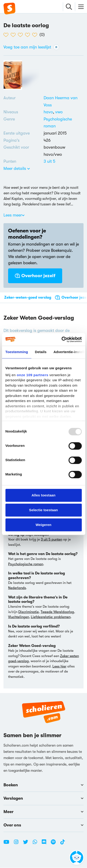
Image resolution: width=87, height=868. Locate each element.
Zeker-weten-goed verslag (28, 297)
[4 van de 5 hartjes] (29, 35)
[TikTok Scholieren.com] (63, 844)
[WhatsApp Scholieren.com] (37, 844)
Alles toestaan (43, 495)
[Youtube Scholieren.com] (8, 844)
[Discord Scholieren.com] (46, 844)
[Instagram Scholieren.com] (18, 844)
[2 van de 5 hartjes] (14, 35)
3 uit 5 (49, 161)
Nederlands (17, 588)
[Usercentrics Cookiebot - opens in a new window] (62, 339)
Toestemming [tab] (17, 352)
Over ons (43, 825)
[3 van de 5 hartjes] (21, 35)
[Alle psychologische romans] (64, 123)
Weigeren (43, 525)
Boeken (43, 785)
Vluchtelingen (19, 617)
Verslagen (43, 799)
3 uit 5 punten (52, 540)
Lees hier (59, 666)
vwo (59, 112)
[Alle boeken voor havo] (49, 112)
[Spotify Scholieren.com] (55, 844)
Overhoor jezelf (35, 276)
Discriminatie (29, 612)
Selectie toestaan (43, 510)
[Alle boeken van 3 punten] (49, 161)
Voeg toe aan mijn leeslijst (31, 47)
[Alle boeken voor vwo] (59, 112)
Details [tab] (41, 352)
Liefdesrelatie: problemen (51, 617)
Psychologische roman (26, 564)
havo (49, 112)
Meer (43, 812)
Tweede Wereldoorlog (57, 612)
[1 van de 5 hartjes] (7, 35)
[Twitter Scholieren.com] (27, 844)
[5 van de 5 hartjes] (36, 35)
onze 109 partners (32, 375)
